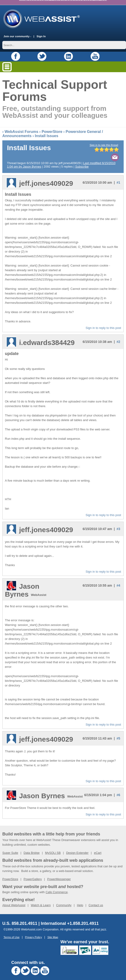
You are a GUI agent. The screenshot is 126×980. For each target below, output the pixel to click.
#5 (118, 733)
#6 (118, 790)
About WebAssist (14, 900)
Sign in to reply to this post (103, 323)
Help (80, 900)
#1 (118, 177)
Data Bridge (32, 848)
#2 (118, 337)
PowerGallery (33, 874)
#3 (118, 524)
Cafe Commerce (57, 887)
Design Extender (77, 848)
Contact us (96, 900)
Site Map (53, 932)
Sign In (41, 31)
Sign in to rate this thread (104, 140)
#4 (118, 580)
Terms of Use (12, 932)
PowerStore (52, 127)
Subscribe (82, 161)
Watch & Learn (41, 900)
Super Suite (10, 848)
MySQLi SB (53, 848)
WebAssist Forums (22, 127)
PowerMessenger (59, 874)
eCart (98, 848)
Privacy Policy (33, 932)
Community (64, 900)
